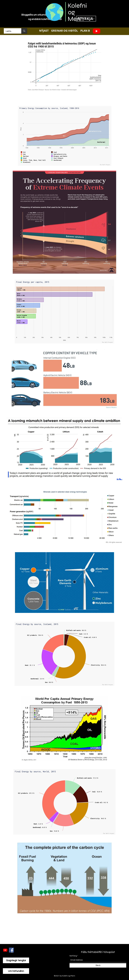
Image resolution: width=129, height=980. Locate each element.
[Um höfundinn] (16, 971)
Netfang (73, 956)
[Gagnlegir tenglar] (16, 960)
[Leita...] (11, 31)
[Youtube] (96, 31)
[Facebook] (11, 950)
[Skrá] (98, 965)
